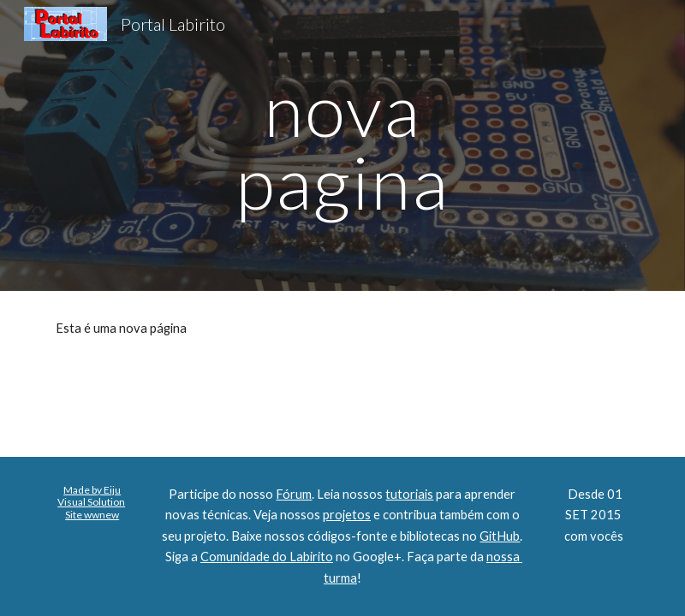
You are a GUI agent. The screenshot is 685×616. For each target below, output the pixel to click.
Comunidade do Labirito (267, 557)
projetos (347, 515)
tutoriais (409, 494)
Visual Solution (91, 502)
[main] (342, 146)
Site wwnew (92, 515)
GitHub (500, 536)
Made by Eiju (92, 490)
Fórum (294, 494)
